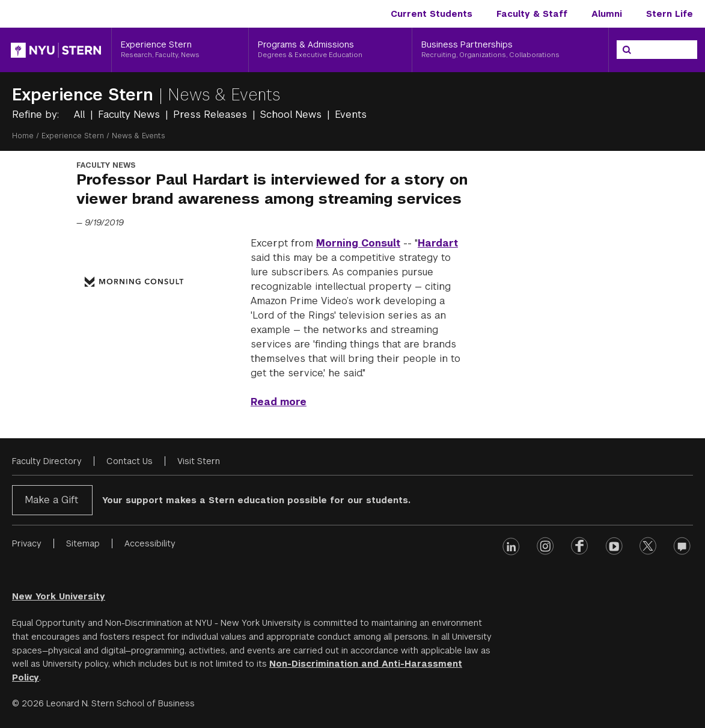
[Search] (627, 50)
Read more (279, 402)
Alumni (607, 14)
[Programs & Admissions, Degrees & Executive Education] (330, 50)
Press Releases (212, 115)
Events (351, 115)
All (81, 115)
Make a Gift (51, 500)
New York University (59, 596)
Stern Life (670, 14)
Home (23, 136)
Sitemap (83, 543)
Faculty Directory (47, 461)
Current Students (432, 14)
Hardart (438, 243)
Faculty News (130, 115)
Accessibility (150, 543)
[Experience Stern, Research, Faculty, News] (180, 50)
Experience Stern (85, 95)
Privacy (27, 543)
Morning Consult (358, 243)
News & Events (224, 95)
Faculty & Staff (532, 14)
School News (292, 115)
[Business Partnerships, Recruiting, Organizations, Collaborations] (510, 50)
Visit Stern (199, 461)
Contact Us (130, 461)
